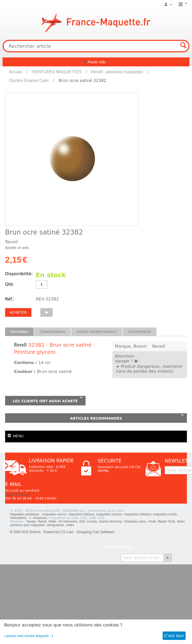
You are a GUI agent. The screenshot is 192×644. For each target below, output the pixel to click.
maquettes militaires (138, 514)
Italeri (181, 521)
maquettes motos (165, 514)
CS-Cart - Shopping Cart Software (87, 532)
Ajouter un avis (17, 248)
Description (19, 332)
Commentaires (140, 332)
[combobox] (96, 46)
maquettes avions (54, 514)
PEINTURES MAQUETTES (57, 72)
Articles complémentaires (97, 332)
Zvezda (92, 521)
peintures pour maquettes (28, 525)
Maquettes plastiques (25, 514)
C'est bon (174, 636)
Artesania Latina (135, 521)
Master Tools (166, 521)
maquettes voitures (109, 514)
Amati (152, 521)
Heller (52, 521)
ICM (82, 521)
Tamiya (31, 521)
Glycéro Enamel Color (29, 81)
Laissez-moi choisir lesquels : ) (29, 636)
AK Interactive (68, 521)
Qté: (10, 284)
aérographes (56, 525)
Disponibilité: (19, 274)
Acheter (18, 312)
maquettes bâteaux (81, 514)
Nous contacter (17, 494)
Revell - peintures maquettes (117, 72)
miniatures (40, 518)
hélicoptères (19, 518)
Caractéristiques (52, 332)
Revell (20, 345)
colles (70, 525)
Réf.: (10, 299)
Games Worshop (111, 521)
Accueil (16, 72)
